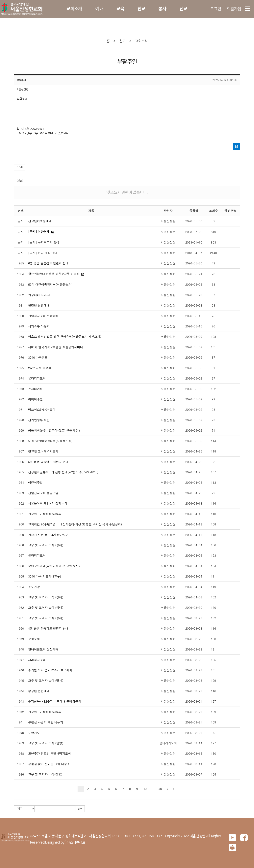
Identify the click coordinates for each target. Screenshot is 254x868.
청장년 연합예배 (39, 305)
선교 (183, 9)
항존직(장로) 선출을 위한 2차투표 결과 (54, 274)
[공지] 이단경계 (39, 232)
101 (213, 347)
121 (213, 649)
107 (213, 472)
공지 (21, 221)
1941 (21, 722)
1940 (21, 733)
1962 (21, 503)
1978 (21, 336)
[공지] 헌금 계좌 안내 (43, 253)
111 (213, 576)
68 (213, 284)
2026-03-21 (194, 691)
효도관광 (34, 587)
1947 (21, 660)
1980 (21, 316)
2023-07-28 (194, 232)
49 (213, 263)
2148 (214, 253)
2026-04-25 (194, 451)
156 (213, 545)
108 (213, 336)
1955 (21, 576)
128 (213, 764)
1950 (21, 628)
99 (213, 399)
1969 (21, 430)
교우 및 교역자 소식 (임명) (46, 743)
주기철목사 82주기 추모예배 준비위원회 (55, 701)
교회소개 (74, 9)
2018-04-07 (194, 253)
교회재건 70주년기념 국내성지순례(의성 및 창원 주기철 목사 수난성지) (75, 524)
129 (213, 680)
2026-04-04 (194, 545)
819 (213, 232)
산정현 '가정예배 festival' (45, 514)
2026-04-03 (194, 597)
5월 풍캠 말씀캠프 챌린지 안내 (48, 462)
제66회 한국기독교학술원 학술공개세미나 (56, 347)
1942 (21, 712)
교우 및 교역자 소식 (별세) (46, 680)
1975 (21, 368)
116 (213, 503)
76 (213, 326)
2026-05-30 (194, 221)
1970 (21, 420)
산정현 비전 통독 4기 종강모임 (48, 535)
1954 (21, 587)
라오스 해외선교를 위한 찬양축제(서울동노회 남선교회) (65, 336)
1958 (21, 545)
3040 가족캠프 (38, 357)
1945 (21, 680)
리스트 (20, 167)
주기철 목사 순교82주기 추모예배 (50, 670)
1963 (21, 493)
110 (213, 514)
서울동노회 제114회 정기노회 (48, 503)
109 (213, 712)
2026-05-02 (194, 378)
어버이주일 (36, 399)
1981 (21, 305)
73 (213, 274)
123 (213, 555)
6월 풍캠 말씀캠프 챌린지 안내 (48, 263)
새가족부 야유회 (39, 326)
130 (213, 607)
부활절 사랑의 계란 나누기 (46, 722)
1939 (21, 743)
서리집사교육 (37, 660)
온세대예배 (36, 389)
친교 (141, 9)
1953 (21, 597)
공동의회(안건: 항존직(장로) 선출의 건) (54, 430)
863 (213, 242)
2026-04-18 (194, 503)
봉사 (162, 9)
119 (213, 587)
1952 (21, 607)
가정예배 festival (39, 295)
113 (213, 482)
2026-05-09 (194, 336)
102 (213, 389)
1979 (21, 326)
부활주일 (34, 639)
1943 (21, 701)
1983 (21, 284)
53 (213, 305)
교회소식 (141, 41)
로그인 (216, 9)
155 (213, 774)
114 (213, 441)
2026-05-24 (194, 274)
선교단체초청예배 (40, 221)
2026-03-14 (194, 743)
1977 (21, 347)
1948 (21, 649)
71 (213, 430)
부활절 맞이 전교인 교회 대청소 (49, 764)
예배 (99, 9)
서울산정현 (168, 221)
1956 (21, 566)
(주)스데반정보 (75, 843)
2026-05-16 (194, 316)
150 (213, 639)
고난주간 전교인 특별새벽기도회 (50, 753)
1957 (21, 555)
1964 (21, 482)
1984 (21, 274)
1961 (21, 514)
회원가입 (234, 9)
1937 (21, 764)
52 (213, 221)
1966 (21, 462)
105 (213, 660)
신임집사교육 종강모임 (43, 493)
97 (213, 378)
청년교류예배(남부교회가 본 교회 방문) (54, 566)
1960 (21, 524)
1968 (21, 441)
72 (213, 493)
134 (213, 566)
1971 (21, 409)
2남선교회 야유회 (40, 368)
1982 (21, 295)
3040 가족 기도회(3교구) (45, 576)
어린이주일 (36, 482)
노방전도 (34, 733)
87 (213, 357)
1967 (21, 451)
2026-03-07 (194, 774)
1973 (21, 389)
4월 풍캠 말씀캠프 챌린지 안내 (48, 628)
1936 (21, 774)
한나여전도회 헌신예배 (43, 649)
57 (213, 295)
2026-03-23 (194, 680)
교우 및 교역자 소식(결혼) (45, 774)
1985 (21, 263)
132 (213, 618)
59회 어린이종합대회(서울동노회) (50, 284)
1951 (21, 618)
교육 (120, 9)
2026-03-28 (194, 618)
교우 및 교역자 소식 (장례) (46, 545)
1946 (21, 670)
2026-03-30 (194, 607)
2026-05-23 (194, 295)
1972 (21, 399)
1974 (21, 378)
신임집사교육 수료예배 (43, 316)
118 (213, 451)
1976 (21, 357)
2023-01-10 (194, 242)
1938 (21, 753)
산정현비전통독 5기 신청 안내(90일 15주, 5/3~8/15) (63, 472)
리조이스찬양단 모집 (42, 409)
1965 (21, 472)
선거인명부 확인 (39, 420)
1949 (21, 639)
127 (213, 701)
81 (213, 368)
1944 (21, 691)
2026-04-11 (194, 535)
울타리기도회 (37, 378)
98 (213, 462)
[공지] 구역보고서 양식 (44, 242)
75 (213, 316)
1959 (21, 535)
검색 (80, 809)
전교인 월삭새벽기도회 (43, 451)
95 (213, 409)
